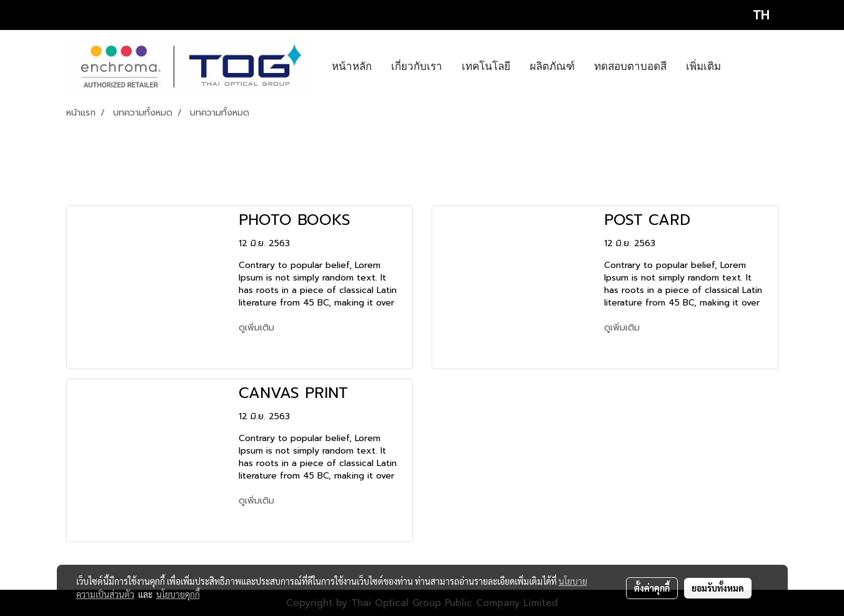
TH (750, 15)
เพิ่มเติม (703, 67)
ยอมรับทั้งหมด (718, 588)
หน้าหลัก (352, 67)
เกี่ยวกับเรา (417, 67)
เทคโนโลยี (486, 67)
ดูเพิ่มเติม (258, 328)
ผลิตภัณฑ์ (552, 67)
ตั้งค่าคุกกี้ (652, 588)
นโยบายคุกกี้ (178, 594)
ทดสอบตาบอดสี (630, 67)
